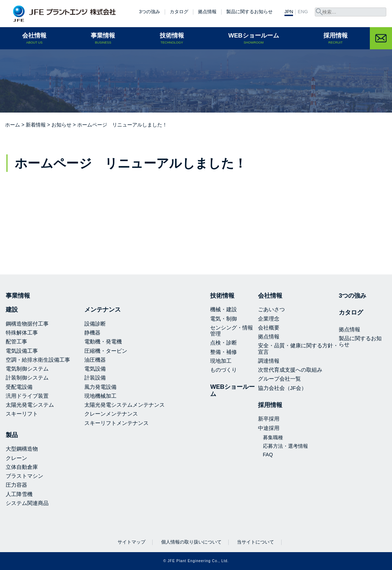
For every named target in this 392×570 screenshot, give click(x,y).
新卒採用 (269, 419)
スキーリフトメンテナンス (116, 423)
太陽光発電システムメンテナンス (125, 405)
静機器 (92, 333)
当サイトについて (255, 542)
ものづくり (224, 370)
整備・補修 (224, 352)
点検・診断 (224, 343)
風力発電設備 (100, 387)
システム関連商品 (27, 503)
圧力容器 (16, 485)
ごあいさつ (271, 309)
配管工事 (16, 341)
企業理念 (269, 319)
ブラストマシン (24, 476)
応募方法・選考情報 (286, 446)
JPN (289, 12)
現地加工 (221, 361)
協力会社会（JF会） (282, 388)
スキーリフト (22, 414)
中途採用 (269, 428)
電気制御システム (27, 369)
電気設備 (95, 369)
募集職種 (273, 437)
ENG (303, 12)
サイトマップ (132, 542)
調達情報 (269, 361)
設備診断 (95, 324)
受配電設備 (19, 387)
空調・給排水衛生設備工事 (38, 360)
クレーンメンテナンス (111, 414)
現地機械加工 (100, 396)
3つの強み (150, 12)
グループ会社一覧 (279, 379)
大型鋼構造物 (22, 449)
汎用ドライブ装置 (27, 396)
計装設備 (95, 378)
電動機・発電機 (103, 341)
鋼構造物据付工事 (27, 324)
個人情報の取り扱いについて (191, 542)
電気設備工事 (22, 351)
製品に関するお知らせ (249, 12)
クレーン (16, 458)
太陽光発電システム (30, 405)
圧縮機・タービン (106, 351)
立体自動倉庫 (22, 467)
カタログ (179, 12)
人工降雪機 (19, 494)
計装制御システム (27, 378)
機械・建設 (224, 309)
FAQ (268, 455)
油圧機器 (95, 360)
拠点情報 (207, 12)
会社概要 (269, 328)
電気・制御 (224, 319)
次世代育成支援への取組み (290, 370)
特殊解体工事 (22, 333)
